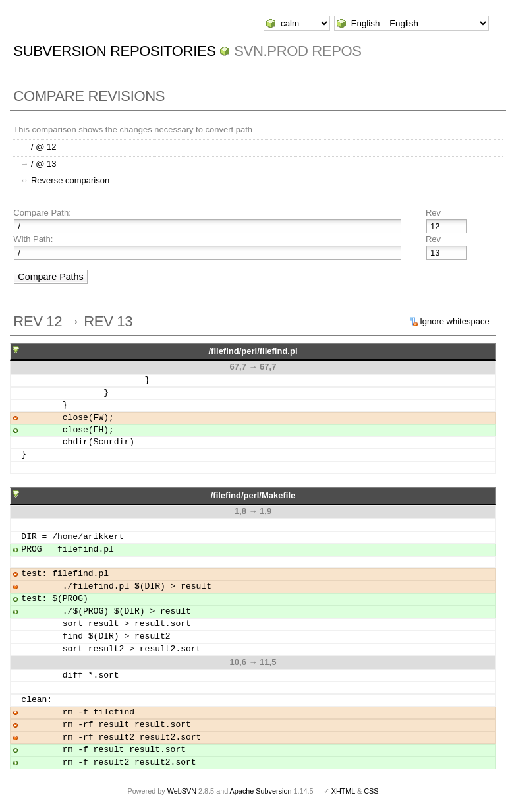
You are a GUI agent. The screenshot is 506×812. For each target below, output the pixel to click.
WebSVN (182, 791)
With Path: (33, 239)
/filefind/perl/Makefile (253, 495)
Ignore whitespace (455, 321)
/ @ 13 (44, 164)
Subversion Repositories (114, 51)
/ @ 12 (44, 147)
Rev (433, 213)
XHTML (343, 791)
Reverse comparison (70, 180)
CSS (371, 791)
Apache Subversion (261, 791)
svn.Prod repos (297, 51)
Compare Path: (42, 213)
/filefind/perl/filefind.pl (253, 351)
